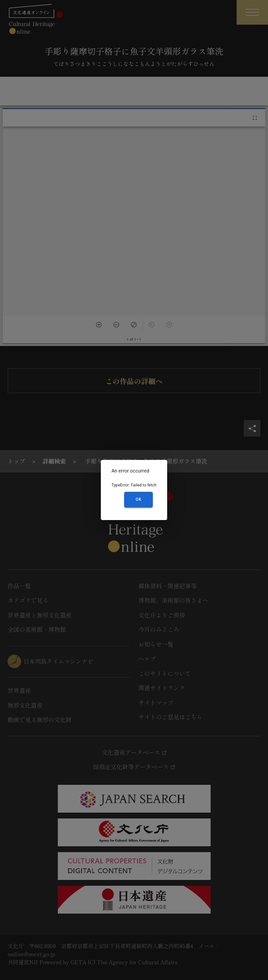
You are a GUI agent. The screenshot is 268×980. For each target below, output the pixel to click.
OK (139, 499)
